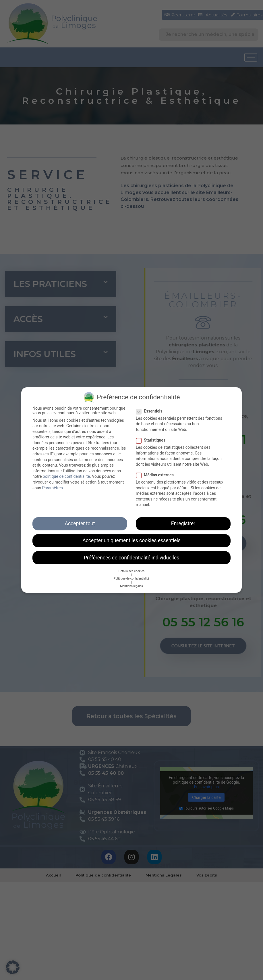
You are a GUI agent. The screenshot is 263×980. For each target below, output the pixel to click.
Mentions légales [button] (131, 585)
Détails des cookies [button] (132, 570)
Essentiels (151, 411)
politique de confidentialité (66, 476)
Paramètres (53, 487)
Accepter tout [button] (80, 523)
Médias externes (157, 474)
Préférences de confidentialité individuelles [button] (131, 557)
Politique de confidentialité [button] (131, 578)
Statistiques (152, 440)
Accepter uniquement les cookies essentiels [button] (131, 540)
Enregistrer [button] (183, 523)
